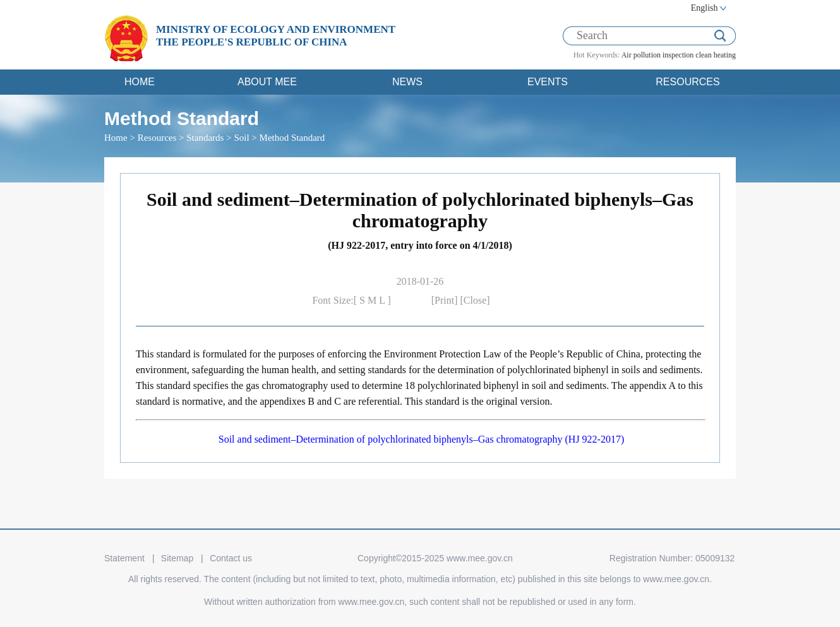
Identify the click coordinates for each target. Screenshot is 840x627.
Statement (124, 558)
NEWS (407, 82)
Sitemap (177, 558)
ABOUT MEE (267, 82)
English (705, 8)
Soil (241, 138)
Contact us (231, 558)
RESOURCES (687, 82)
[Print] (446, 300)
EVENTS (548, 82)
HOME (140, 82)
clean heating (716, 55)
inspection (678, 55)
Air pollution (641, 55)
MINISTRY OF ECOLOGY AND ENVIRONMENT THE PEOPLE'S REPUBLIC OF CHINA (276, 36)
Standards (205, 138)
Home (116, 138)
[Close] (475, 300)
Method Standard (292, 138)
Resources (157, 138)
